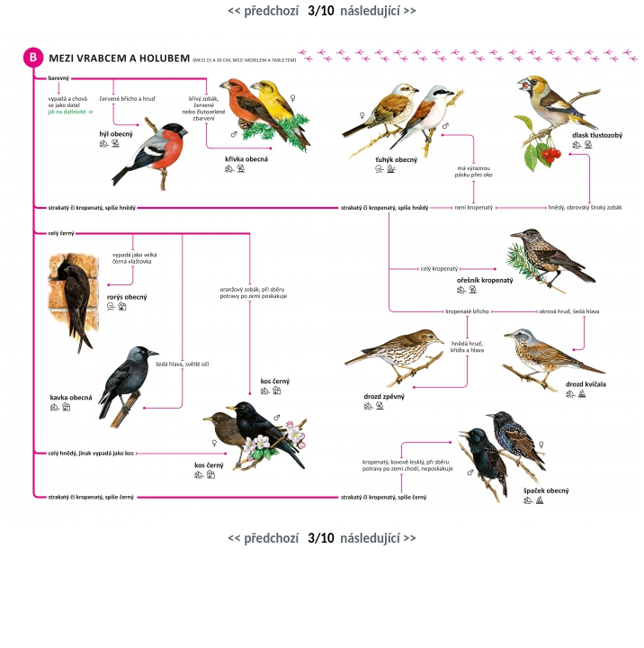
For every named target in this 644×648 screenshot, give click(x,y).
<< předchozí (263, 11)
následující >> (378, 11)
